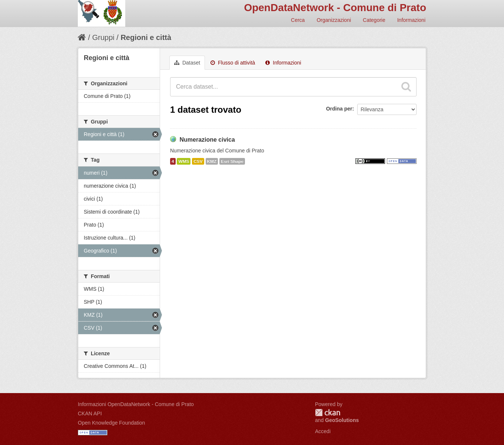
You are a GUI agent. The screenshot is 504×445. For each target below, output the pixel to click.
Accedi (323, 431)
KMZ (212, 161)
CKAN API (90, 413)
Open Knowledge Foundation (111, 423)
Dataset (187, 63)
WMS (184, 161)
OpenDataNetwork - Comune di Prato (335, 8)
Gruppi (103, 37)
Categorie (374, 20)
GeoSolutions (342, 420)
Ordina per (339, 109)
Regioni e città (146, 37)
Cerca (298, 20)
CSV (198, 161)
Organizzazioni (334, 20)
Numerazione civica (207, 140)
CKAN (328, 413)
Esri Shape (232, 161)
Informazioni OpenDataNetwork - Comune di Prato (136, 404)
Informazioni (411, 20)
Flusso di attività (233, 63)
